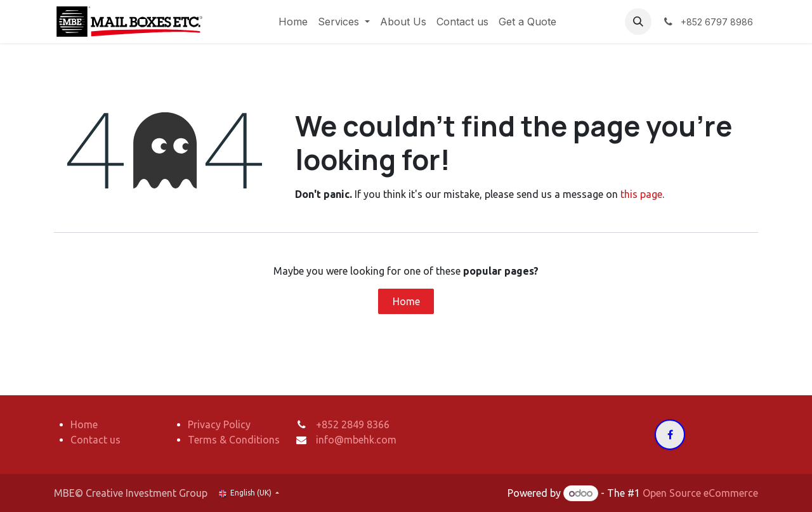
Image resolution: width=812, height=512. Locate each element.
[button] (638, 22)
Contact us (95, 440)
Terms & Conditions (234, 440)
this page (641, 194)
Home (406, 301)
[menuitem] (293, 22)
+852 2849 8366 (353, 424)
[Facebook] (670, 435)
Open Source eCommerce (700, 493)
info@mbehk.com (356, 440)
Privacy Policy (219, 424)
